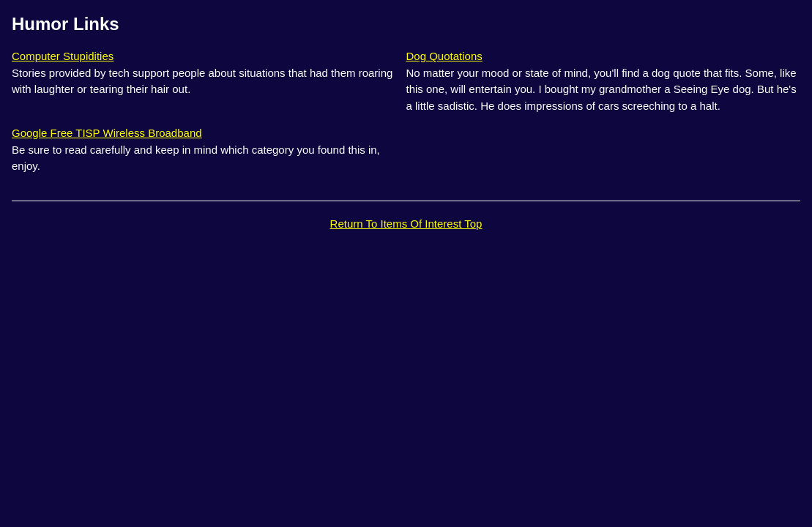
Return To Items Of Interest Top (406, 224)
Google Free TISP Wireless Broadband (107, 133)
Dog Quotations (444, 56)
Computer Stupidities (63, 56)
